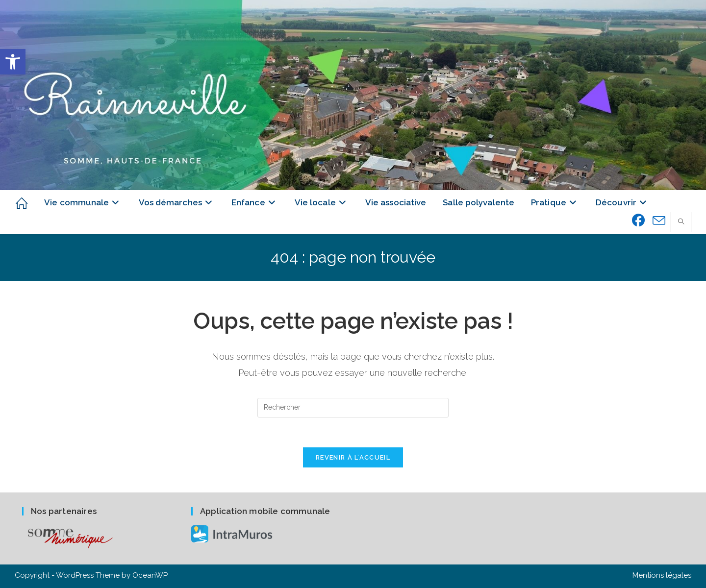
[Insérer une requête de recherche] (353, 408)
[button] (13, 62)
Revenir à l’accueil (353, 457)
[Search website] (681, 222)
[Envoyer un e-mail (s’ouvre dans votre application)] (659, 221)
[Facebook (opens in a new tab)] (639, 220)
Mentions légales (662, 575)
